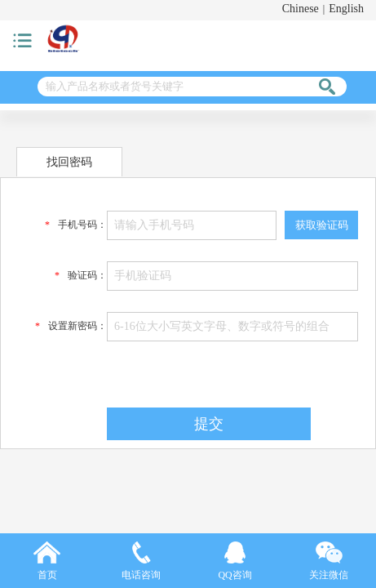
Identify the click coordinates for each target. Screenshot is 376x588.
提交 (209, 424)
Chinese (301, 9)
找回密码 (69, 162)
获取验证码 (322, 225)
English (346, 9)
